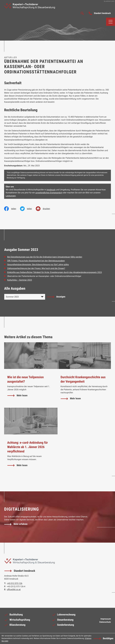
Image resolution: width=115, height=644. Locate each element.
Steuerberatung (63, 621)
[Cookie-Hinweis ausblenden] (103, 639)
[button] (100, 13)
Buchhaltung (13, 615)
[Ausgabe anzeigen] (56, 297)
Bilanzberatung (15, 626)
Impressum (106, 619)
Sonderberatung (63, 626)
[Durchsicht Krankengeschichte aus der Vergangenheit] (84, 375)
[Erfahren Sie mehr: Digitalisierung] (16, 524)
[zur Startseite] (30, 6)
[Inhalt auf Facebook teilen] (12, 209)
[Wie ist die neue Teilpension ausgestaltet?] (31, 375)
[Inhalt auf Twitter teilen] (28, 209)
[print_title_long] (45, 209)
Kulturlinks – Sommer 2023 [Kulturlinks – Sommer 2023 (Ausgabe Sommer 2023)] (20, 280)
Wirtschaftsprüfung (17, 621)
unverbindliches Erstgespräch (49, 193)
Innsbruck (51, 190)
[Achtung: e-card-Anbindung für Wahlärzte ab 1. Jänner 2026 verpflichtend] (31, 441)
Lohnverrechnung (64, 615)
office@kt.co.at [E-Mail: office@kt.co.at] (14, 590)
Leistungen (11, 196)
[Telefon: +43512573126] (15, 584)
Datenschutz (105, 622)
